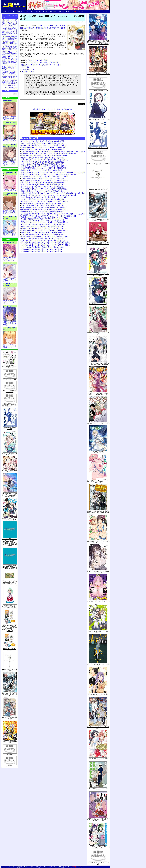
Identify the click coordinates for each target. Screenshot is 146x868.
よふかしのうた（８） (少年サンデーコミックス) (98, 665)
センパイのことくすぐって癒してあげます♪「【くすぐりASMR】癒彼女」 (46, 243)
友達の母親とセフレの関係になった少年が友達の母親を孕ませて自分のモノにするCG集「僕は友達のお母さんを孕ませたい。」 (10, 61)
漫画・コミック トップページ (52, 109)
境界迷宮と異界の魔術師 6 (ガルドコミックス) (98, 333)
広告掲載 (74, 11)
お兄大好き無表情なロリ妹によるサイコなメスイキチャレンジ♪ (42, 235)
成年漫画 (38, 11)
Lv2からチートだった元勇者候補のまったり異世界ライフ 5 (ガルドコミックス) (98, 394)
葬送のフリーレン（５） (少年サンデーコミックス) (98, 727)
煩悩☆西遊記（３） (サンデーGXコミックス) (98, 602)
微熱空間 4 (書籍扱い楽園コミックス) (98, 90)
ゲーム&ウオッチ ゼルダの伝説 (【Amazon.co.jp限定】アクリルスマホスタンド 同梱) (10, 582)
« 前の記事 (37, 109)
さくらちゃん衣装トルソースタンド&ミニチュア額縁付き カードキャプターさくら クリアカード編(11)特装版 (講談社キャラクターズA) (98, 243)
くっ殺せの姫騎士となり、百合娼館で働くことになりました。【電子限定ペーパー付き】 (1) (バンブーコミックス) (98, 74)
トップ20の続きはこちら (11, 88)
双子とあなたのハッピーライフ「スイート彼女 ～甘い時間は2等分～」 (45, 160)
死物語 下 (10, 754)
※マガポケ (25, 67)
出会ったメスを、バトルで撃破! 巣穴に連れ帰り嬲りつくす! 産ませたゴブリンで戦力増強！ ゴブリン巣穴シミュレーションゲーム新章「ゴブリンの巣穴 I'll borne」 (10, 23)
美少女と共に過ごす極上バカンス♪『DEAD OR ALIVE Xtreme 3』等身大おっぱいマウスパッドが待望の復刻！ (10, 38)
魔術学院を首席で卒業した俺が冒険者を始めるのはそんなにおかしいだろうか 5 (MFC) (98, 512)
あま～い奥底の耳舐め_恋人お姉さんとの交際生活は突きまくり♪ (43, 143)
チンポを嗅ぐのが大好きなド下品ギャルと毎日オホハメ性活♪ (42, 249)
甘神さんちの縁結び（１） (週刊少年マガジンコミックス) (98, 759)
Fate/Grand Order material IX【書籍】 (10, 670)
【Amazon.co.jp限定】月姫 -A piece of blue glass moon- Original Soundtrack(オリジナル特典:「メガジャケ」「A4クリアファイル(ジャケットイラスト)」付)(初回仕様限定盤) (98, 42)
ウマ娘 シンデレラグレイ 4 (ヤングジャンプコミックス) (98, 164)
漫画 (32, 11)
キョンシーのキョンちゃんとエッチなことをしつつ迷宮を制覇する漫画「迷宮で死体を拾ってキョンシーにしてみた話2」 (10, 67)
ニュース (11, 11)
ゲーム (45, 11)
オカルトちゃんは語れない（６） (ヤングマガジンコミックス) (98, 275)
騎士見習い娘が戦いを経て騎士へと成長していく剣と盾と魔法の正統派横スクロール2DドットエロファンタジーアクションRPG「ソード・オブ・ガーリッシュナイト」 (10, 49)
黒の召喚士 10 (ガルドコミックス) (98, 304)
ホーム (4, 11)
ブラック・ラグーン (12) (10, 379)
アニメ (26, 11)
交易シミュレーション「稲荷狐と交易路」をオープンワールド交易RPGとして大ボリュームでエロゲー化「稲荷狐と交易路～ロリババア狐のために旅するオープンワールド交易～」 (9, 31)
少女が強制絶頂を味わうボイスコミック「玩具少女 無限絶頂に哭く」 (44, 147)
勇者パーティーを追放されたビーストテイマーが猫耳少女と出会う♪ (44, 145)
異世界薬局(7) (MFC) (98, 452)
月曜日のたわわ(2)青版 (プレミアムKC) (10, 428)
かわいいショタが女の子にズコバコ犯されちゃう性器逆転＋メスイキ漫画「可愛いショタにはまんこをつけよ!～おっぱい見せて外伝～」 (9, 83)
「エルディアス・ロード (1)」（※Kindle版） (41, 62)
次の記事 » (68, 109)
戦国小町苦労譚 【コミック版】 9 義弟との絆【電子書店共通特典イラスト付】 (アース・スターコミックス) (98, 820)
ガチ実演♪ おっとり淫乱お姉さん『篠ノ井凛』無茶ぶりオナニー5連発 (44, 156)
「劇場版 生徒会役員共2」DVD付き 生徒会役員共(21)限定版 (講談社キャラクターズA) (10, 405)
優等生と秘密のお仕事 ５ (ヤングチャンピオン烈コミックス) (98, 542)
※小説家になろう (28, 72)
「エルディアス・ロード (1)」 (35, 60)
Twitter (81, 11)
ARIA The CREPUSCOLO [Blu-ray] (10, 649)
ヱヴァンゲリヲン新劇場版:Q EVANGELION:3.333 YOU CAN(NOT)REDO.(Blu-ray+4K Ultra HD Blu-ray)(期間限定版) (10, 567)
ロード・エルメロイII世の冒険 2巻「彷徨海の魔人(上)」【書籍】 (10, 694)
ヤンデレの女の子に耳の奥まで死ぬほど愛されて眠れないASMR (43, 247)
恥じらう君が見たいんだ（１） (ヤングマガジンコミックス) (98, 572)
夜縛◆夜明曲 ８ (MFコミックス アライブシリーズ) (98, 482)
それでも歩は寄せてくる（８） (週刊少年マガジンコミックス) (98, 695)
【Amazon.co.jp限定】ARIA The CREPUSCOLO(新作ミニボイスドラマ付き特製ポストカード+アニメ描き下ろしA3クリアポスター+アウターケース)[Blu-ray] (10, 628)
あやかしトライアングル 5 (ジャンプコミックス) (10, 454)
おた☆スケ (53, 11)
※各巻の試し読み (28, 69)
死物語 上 (10, 766)
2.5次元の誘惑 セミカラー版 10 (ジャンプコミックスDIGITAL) (98, 847)
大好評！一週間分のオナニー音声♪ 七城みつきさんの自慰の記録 (43, 158)
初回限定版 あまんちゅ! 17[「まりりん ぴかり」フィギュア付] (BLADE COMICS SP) (10, 606)
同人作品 (19, 11)
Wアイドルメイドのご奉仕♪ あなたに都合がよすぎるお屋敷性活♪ (43, 141)
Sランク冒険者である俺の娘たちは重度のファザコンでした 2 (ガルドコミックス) (98, 364)
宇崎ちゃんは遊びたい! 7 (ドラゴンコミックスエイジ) (10, 519)
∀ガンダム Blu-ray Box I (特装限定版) (10, 718)
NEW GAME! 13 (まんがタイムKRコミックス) (98, 863)
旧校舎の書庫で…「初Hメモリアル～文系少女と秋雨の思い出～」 (43, 149)
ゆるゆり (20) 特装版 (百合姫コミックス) (10, 471)
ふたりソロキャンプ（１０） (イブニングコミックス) (98, 789)
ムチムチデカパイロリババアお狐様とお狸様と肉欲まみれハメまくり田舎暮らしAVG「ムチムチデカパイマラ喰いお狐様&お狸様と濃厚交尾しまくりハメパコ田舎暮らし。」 (10, 75)
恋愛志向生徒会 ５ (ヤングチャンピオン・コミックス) (98, 632)
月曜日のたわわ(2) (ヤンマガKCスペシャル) (98, 119)
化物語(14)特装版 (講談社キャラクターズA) (10, 391)
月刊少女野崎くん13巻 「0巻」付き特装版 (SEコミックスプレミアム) (10, 366)
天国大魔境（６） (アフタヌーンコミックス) (98, 423)
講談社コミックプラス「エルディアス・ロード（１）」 (41, 65)
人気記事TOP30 (64, 11)
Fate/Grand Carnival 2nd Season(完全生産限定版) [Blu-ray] (10, 741)
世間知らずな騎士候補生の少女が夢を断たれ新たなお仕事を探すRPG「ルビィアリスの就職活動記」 (10, 56)
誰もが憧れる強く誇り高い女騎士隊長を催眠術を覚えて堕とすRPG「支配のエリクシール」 (10, 43)
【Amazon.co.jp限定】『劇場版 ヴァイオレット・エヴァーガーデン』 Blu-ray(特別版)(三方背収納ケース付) (10, 495)
